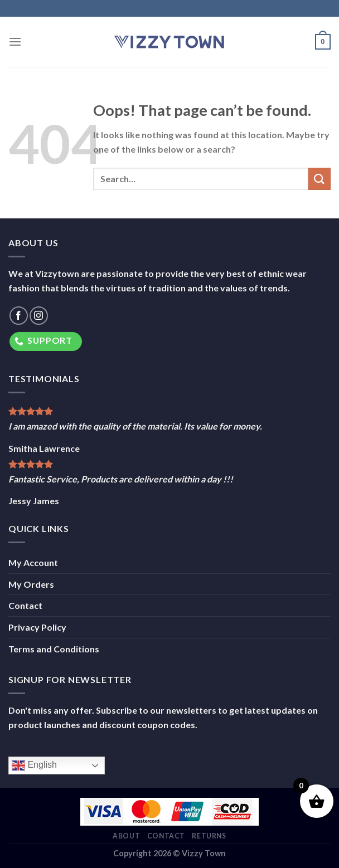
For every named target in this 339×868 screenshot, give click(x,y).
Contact (25, 605)
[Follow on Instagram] (39, 316)
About (126, 836)
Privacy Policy (37, 627)
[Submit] (319, 179)
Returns (209, 836)
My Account (33, 562)
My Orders (31, 584)
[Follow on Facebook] (19, 316)
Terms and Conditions (54, 649)
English (34, 765)
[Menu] (15, 42)
